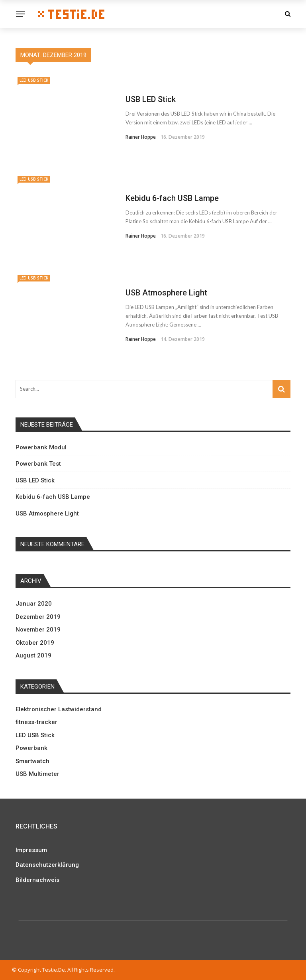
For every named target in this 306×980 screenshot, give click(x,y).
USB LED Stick (151, 99)
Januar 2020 (34, 604)
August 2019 (33, 655)
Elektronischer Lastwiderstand (59, 709)
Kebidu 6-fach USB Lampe (172, 198)
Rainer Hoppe (141, 137)
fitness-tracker (36, 722)
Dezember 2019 (38, 617)
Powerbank (31, 748)
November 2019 (38, 630)
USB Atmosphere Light (166, 293)
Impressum (31, 850)
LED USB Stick (34, 80)
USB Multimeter (37, 774)
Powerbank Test (38, 464)
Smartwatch (32, 761)
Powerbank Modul (41, 447)
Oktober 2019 (35, 643)
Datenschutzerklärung (47, 865)
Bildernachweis (37, 880)
